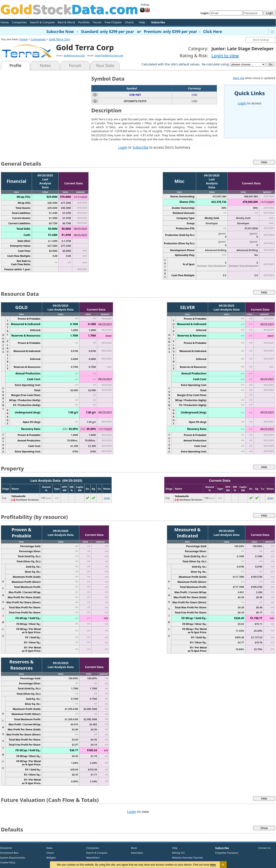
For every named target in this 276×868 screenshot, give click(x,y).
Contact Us (264, 848)
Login (123, 147)
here (213, 865)
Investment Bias (9, 853)
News (48, 848)
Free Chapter (113, 22)
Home (5, 22)
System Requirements (13, 858)
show (107, 498)
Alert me (239, 78)
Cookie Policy (8, 862)
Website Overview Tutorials (188, 858)
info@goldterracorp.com (109, 55)
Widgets (49, 858)
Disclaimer (6, 848)
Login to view (225, 56)
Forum (97, 22)
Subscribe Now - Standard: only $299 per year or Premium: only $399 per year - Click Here (134, 32)
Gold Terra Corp (60, 39)
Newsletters (93, 858)
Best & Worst (66, 22)
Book (133, 848)
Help (142, 22)
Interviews (136, 853)
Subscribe (141, 147)
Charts (129, 22)
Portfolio (84, 22)
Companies (19, 22)
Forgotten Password (227, 853)
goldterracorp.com (74, 55)
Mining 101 (179, 853)
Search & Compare (42, 22)
